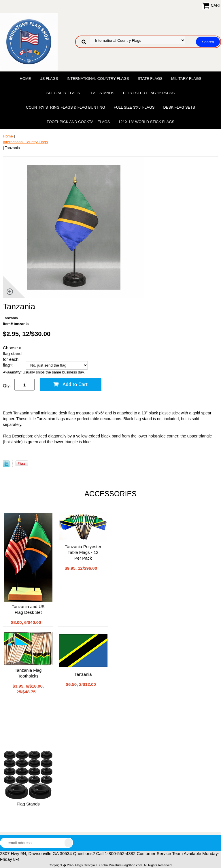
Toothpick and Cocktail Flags (78, 122)
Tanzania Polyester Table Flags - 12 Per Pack (83, 552)
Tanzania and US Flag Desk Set (28, 609)
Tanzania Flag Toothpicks (28, 673)
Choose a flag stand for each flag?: (12, 356)
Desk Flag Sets (179, 107)
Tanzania (83, 674)
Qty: (7, 385)
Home (25, 79)
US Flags (49, 79)
